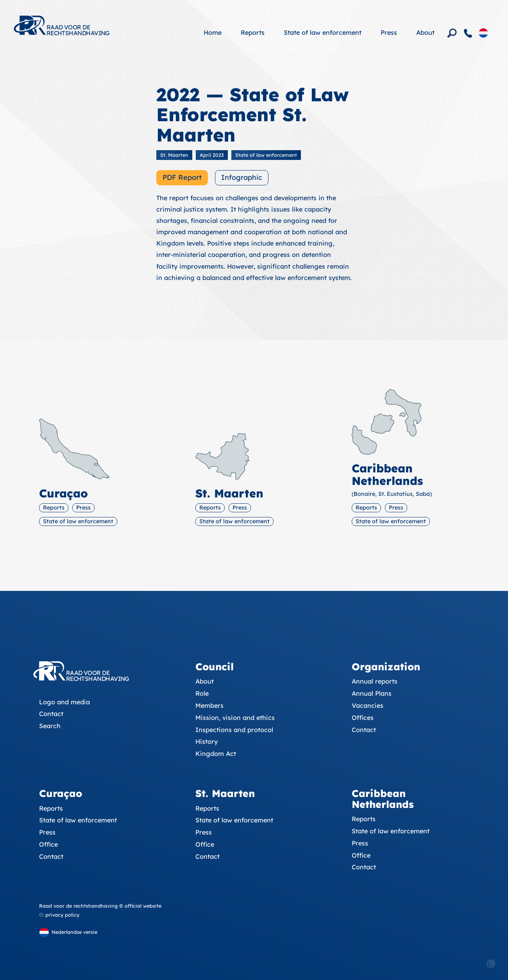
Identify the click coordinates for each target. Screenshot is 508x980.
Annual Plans (372, 693)
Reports (253, 32)
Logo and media (64, 702)
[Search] (452, 33)
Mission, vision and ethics (235, 718)
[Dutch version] (483, 32)
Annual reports (375, 681)
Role (202, 693)
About (425, 32)
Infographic (242, 177)
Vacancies (368, 705)
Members (209, 705)
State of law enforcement (323, 32)
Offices (363, 718)
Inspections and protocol (234, 730)
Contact (51, 714)
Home (213, 32)
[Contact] (468, 33)
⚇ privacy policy (59, 915)
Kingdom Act (216, 754)
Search (50, 726)
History (207, 741)
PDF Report (182, 177)
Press (389, 32)
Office (48, 844)
